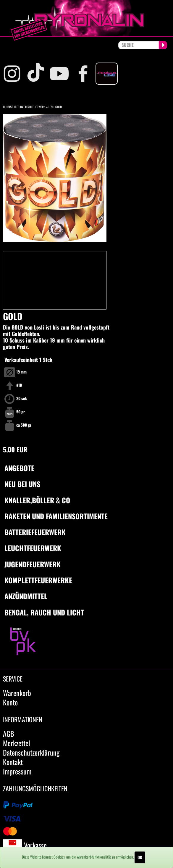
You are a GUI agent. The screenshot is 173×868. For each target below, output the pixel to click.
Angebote (19, 468)
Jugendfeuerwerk (33, 564)
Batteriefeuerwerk (33, 107)
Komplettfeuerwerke (38, 580)
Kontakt (13, 762)
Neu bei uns (22, 484)
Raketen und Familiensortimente (56, 516)
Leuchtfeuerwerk (33, 548)
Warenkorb (17, 693)
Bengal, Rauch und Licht (44, 612)
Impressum (17, 771)
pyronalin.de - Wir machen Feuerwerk (86, 18)
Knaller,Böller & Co (37, 500)
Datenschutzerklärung (31, 752)
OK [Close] (140, 857)
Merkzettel (17, 743)
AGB (9, 733)
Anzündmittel (26, 596)
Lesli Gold (55, 107)
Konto (10, 702)
